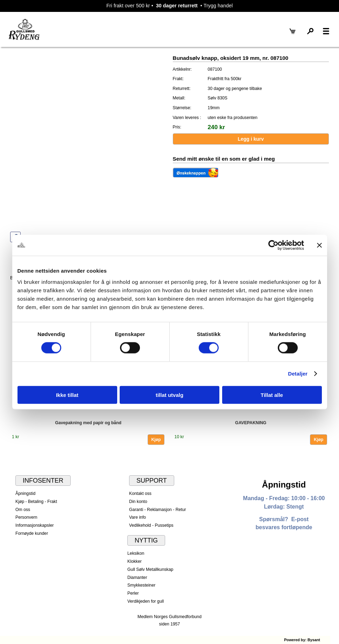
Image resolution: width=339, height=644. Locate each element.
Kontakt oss (140, 493)
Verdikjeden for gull (146, 601)
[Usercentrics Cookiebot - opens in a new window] (273, 245)
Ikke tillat (67, 395)
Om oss (23, 510)
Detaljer (298, 374)
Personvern (26, 517)
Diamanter (137, 577)
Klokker (135, 561)
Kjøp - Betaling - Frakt (36, 502)
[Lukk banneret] (319, 245)
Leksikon (136, 553)
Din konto (138, 502)
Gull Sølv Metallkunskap (150, 569)
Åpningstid (25, 493)
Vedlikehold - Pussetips (151, 525)
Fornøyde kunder (32, 533)
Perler (133, 593)
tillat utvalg (169, 395)
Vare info (137, 517)
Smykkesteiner (141, 585)
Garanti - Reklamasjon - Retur (158, 510)
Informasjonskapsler (34, 525)
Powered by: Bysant (302, 640)
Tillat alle (272, 395)
